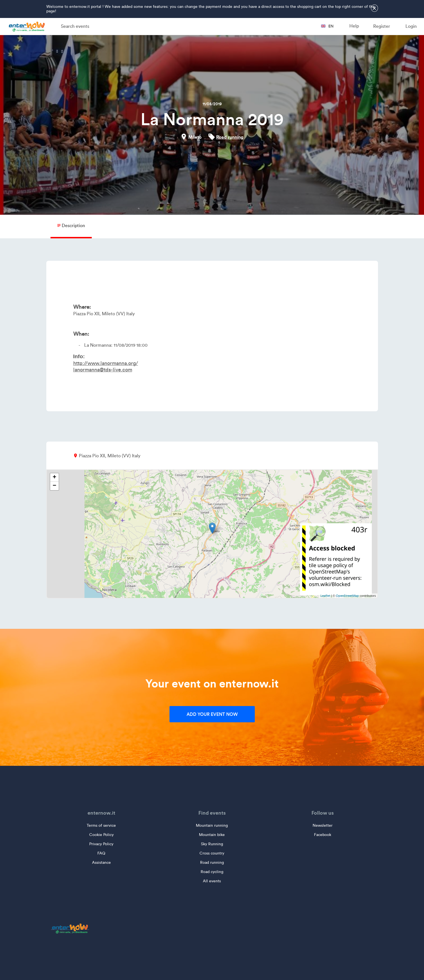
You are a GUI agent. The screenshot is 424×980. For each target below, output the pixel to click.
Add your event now (212, 714)
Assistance (101, 863)
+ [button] (54, 478)
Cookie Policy (101, 835)
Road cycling (212, 872)
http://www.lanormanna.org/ (106, 363)
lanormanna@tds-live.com (103, 370)
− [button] (54, 486)
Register (382, 26)
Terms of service (101, 825)
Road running (230, 137)
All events (212, 881)
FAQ (101, 853)
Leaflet (325, 596)
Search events (75, 26)
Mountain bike (212, 835)
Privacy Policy (101, 844)
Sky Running (212, 844)
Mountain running (212, 825)
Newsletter (323, 825)
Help (354, 26)
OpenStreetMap (347, 596)
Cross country (212, 853)
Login (411, 26)
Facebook (323, 835)
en (327, 26)
